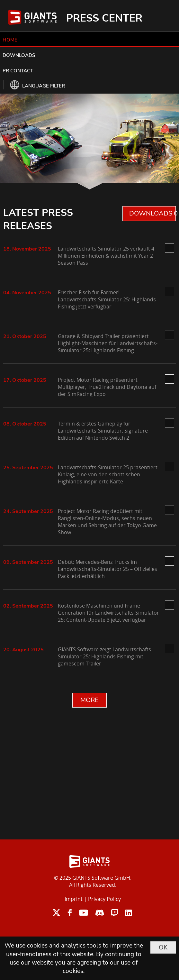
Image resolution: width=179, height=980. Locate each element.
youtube (84, 913)
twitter (56, 913)
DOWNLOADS (19, 55)
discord (100, 913)
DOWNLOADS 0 (152, 213)
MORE (89, 700)
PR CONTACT (18, 71)
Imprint (74, 899)
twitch (115, 913)
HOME (10, 40)
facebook (70, 913)
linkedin (129, 913)
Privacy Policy (104, 899)
